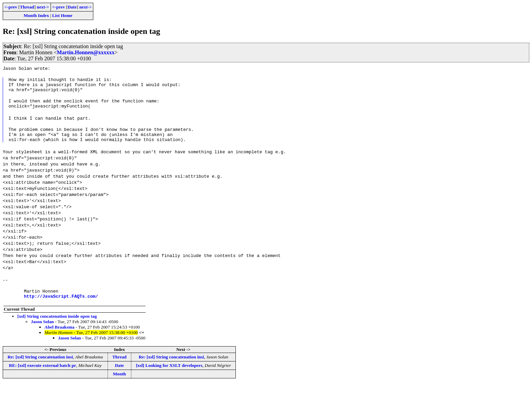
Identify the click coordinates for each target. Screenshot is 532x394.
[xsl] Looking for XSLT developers (169, 376)
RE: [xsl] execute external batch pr (42, 376)
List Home (62, 15)
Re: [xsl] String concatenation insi (40, 367)
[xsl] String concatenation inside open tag (57, 326)
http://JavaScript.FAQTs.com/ (61, 306)
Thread (27, 7)
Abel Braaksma (60, 337)
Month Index (36, 15)
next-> (43, 7)
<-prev (11, 7)
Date (72, 7)
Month (120, 384)
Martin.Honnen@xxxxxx (86, 52)
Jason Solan (42, 332)
